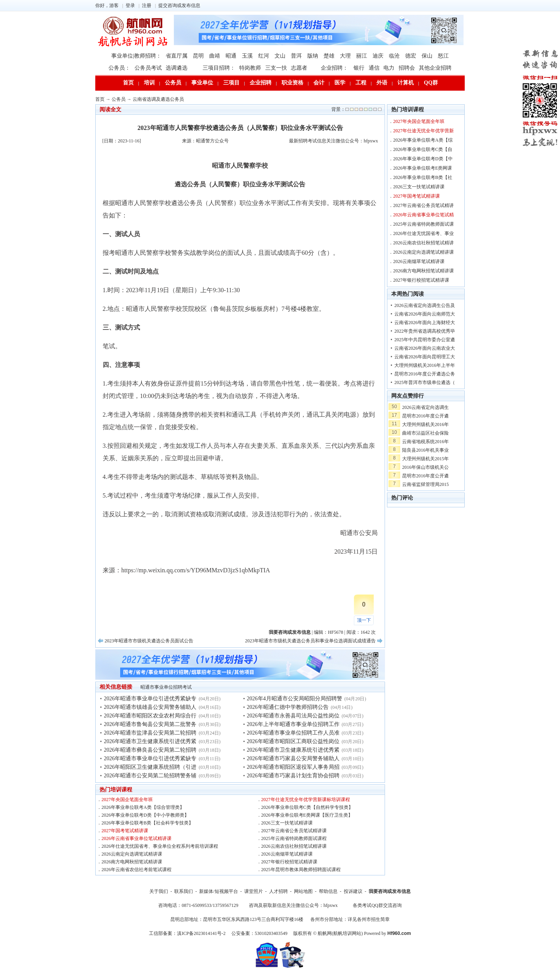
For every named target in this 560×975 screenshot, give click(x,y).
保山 (427, 56)
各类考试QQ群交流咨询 (377, 905)
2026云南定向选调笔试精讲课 (132, 854)
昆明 (198, 56)
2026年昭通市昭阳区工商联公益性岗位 (293, 741)
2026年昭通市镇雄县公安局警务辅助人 (150, 707)
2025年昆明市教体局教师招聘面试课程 (301, 870)
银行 (359, 68)
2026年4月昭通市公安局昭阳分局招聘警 (295, 699)
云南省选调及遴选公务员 (158, 99)
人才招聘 (278, 891)
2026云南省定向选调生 (425, 407)
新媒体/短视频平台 (218, 891)
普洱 (296, 56)
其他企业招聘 (435, 68)
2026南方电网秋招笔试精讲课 (132, 862)
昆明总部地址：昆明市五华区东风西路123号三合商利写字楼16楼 (237, 919)
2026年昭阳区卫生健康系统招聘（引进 (150, 767)
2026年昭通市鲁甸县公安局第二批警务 (150, 724)
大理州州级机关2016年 (425, 424)
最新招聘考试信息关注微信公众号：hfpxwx (333, 141)
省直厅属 (177, 56)
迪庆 (378, 56)
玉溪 (247, 56)
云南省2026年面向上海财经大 (425, 323)
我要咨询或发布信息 (390, 891)
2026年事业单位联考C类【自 (423, 149)
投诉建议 (353, 891)
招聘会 (407, 68)
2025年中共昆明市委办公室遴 (425, 340)
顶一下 (364, 620)
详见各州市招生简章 (369, 919)
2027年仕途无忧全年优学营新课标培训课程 (306, 800)
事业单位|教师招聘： (136, 56)
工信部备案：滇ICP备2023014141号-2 (187, 933)
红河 (264, 56)
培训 (149, 83)
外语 (382, 83)
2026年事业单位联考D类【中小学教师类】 (145, 815)
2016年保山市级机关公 (425, 467)
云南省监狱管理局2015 (425, 484)
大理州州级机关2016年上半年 (425, 365)
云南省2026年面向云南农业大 (425, 348)
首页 (128, 83)
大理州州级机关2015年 (425, 459)
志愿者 (299, 68)
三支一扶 (276, 68)
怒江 (443, 56)
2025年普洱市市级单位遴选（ (425, 382)
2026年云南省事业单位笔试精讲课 (136, 838)
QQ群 (431, 83)
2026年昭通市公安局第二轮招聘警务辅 (150, 776)
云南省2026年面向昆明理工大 (425, 357)
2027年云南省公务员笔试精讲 (423, 205)
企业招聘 (261, 83)
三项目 (231, 83)
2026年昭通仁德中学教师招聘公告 (288, 707)
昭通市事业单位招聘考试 (166, 687)
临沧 (394, 56)
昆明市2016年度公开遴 (425, 416)
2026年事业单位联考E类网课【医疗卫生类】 (307, 815)
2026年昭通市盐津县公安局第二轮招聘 (150, 733)
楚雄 (329, 56)
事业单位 (202, 83)
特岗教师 (250, 68)
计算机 (406, 83)
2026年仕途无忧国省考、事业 (423, 233)
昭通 (231, 56)
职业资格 (292, 83)
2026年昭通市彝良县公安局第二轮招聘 (150, 750)
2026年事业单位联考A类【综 (423, 140)
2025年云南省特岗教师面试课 (423, 224)
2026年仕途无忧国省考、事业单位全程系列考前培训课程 (160, 846)
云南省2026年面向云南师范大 (425, 314)
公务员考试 (148, 68)
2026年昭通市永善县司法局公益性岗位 (293, 716)
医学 (340, 83)
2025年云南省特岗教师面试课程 (294, 838)
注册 (147, 5)
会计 (319, 83)
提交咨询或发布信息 (179, 5)
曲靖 (215, 56)
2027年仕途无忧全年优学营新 (423, 131)
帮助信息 (328, 891)
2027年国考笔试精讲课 (125, 831)
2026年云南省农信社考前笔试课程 (136, 870)
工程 (361, 83)
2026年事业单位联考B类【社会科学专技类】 (147, 823)
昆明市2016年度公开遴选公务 (425, 374)
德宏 (411, 56)
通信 (374, 68)
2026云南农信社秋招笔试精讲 (423, 243)
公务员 (173, 83)
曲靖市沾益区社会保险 (425, 433)
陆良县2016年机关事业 (425, 450)
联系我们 (184, 891)
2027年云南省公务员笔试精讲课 (294, 831)
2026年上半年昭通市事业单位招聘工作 (293, 724)
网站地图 (303, 891)
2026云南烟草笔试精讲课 (287, 854)
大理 (345, 56)
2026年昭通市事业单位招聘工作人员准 (293, 733)
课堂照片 (254, 891)
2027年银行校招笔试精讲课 (289, 862)
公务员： (119, 68)
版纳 (313, 56)
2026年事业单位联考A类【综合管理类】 (143, 807)
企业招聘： (334, 68)
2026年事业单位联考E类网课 (423, 168)
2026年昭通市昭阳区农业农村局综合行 (150, 716)
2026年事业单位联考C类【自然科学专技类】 (307, 807)
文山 (280, 56)
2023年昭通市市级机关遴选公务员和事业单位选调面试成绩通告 (310, 641)
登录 (130, 5)
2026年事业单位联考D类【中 (423, 159)
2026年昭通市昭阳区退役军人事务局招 (293, 767)
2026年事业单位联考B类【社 (423, 177)
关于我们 (159, 891)
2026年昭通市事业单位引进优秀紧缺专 (150, 699)
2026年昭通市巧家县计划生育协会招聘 (293, 776)
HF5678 (335, 632)
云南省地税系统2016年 (425, 442)
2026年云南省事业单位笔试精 (423, 215)
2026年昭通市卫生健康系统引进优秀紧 (150, 741)
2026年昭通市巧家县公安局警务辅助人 (293, 758)
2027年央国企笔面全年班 (127, 800)
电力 (389, 68)
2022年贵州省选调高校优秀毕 (425, 331)
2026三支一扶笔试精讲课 (287, 823)
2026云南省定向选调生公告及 (425, 305)
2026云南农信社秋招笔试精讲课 (294, 846)
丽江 (362, 56)
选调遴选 (177, 68)
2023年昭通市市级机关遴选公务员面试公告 (149, 641)
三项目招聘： (219, 68)
